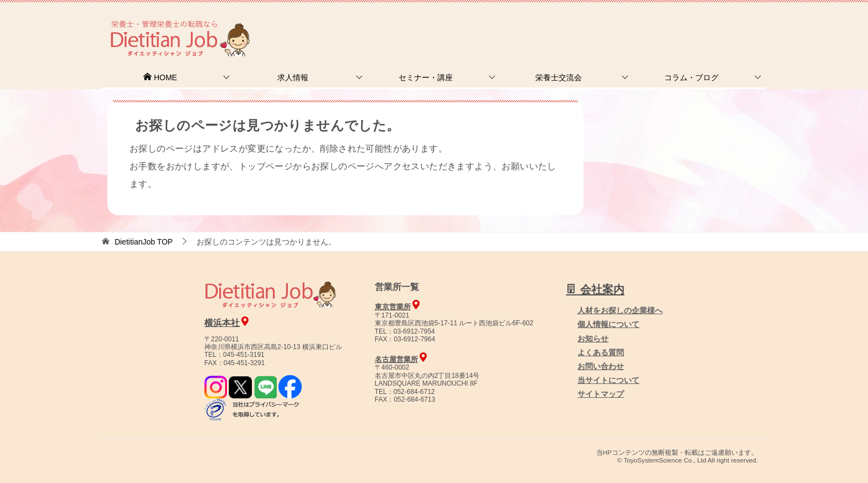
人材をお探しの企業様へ (691, 24)
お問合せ (576, 25)
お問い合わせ (601, 366)
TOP (144, 242)
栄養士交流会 (559, 77)
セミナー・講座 (426, 77)
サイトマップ (601, 394)
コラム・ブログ (691, 77)
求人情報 (293, 77)
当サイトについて (608, 380)
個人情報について (608, 324)
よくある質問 (601, 352)
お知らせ (593, 339)
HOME (160, 77)
